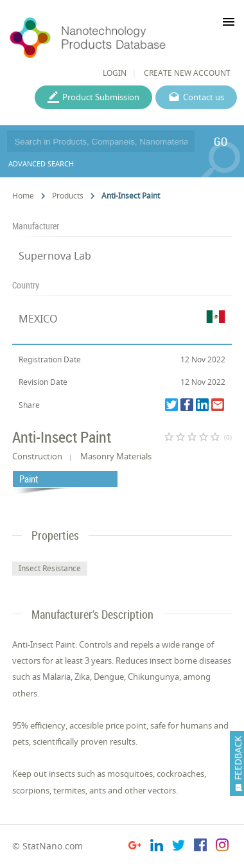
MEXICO (38, 319)
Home (23, 196)
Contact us (204, 97)
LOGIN (115, 73)
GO (221, 141)
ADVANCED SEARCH (41, 164)
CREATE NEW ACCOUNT (187, 73)
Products (68, 196)
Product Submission (101, 97)
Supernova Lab (55, 256)
